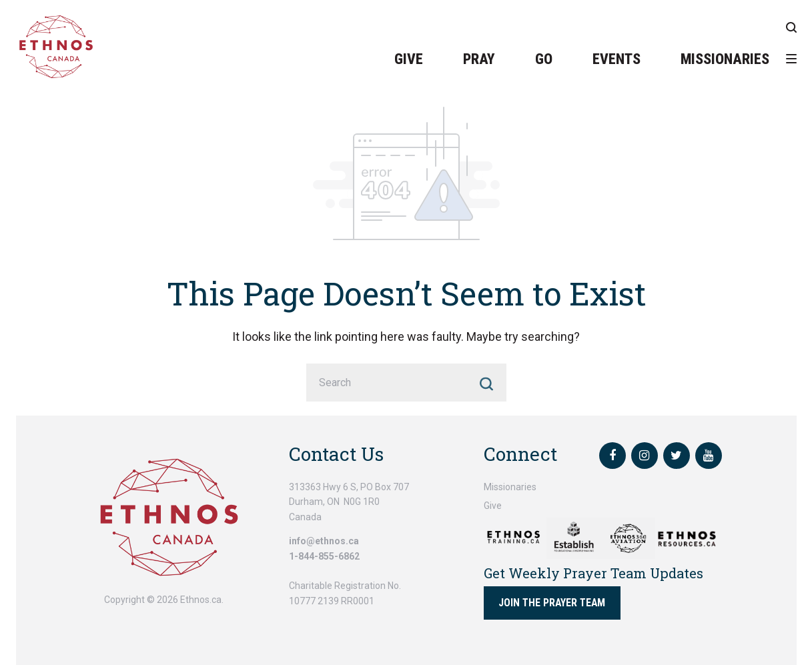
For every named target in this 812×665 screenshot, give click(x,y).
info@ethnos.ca (324, 541)
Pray (479, 59)
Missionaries (725, 59)
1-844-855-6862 (324, 556)
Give (409, 59)
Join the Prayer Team (552, 603)
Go (544, 59)
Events (617, 59)
